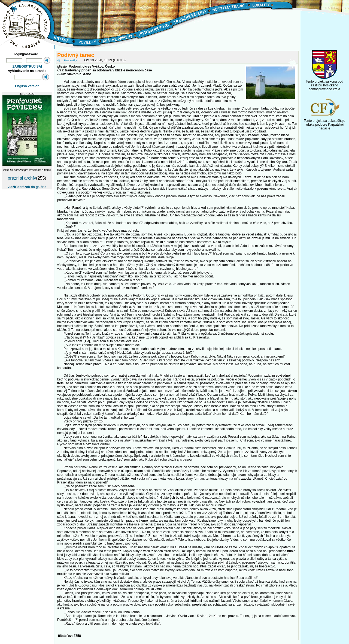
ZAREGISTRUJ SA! (27, 66)
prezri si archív (22, 178)
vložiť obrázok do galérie (27, 187)
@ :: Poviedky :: (68, 60)
